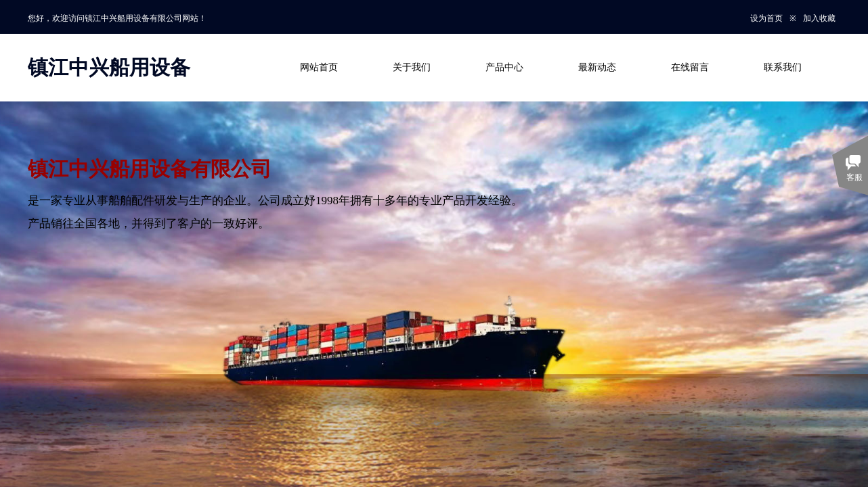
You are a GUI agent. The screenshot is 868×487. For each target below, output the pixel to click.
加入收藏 (819, 18)
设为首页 (766, 18)
